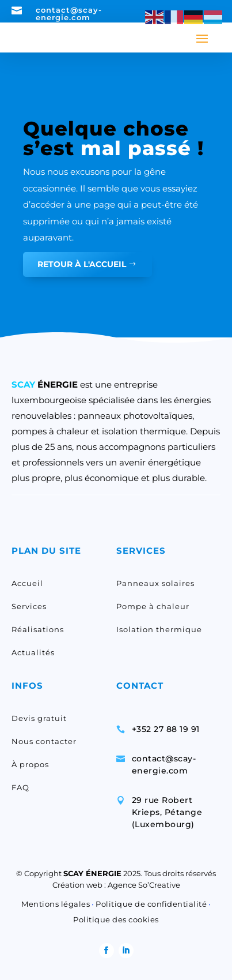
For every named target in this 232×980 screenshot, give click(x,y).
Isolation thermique (159, 629)
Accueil (27, 583)
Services (29, 606)
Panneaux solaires (155, 583)
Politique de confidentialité (151, 904)
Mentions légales (56, 904)
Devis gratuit (39, 718)
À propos (30, 764)
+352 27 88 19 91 (166, 729)
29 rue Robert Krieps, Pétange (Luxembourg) (167, 812)
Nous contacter (44, 741)
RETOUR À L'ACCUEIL (82, 264)
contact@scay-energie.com (69, 14)
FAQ (20, 787)
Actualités (33, 652)
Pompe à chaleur (153, 606)
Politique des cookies (116, 919)
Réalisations (38, 629)
